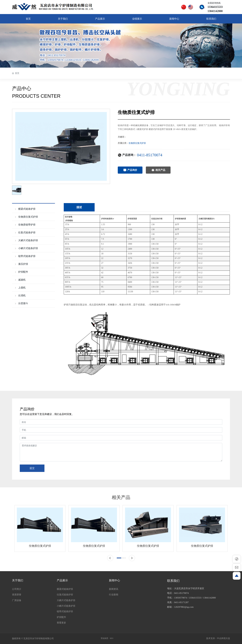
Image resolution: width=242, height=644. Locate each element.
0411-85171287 (181, 602)
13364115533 (195, 598)
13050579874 (180, 598)
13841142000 (209, 598)
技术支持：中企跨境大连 (218, 638)
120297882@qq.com (184, 607)
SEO (112, 638)
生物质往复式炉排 (137, 143)
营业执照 (104, 638)
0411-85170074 (150, 155)
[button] (110, 558)
